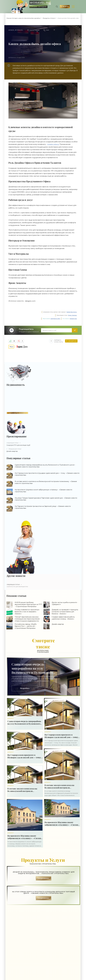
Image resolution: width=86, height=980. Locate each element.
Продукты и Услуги (49, 18)
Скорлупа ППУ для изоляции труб (43, 444)
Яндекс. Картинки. (73, 315)
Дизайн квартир (43, 450)
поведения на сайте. (55, 319)
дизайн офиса (53, 144)
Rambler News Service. (72, 312)
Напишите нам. (73, 319)
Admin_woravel (16, 30)
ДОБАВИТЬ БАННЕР (17, 413)
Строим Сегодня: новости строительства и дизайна (23, 18)
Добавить (56, 341)
